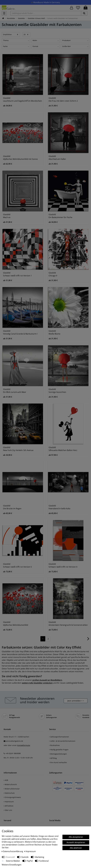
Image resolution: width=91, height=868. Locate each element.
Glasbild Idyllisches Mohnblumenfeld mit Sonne (20, 158)
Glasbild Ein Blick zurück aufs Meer (15, 391)
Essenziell (10, 857)
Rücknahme (54, 745)
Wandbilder (11, 18)
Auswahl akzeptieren (76, 842)
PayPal (30, 861)
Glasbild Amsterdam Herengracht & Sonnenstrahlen (68, 624)
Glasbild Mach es (7, 216)
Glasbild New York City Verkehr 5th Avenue (18, 449)
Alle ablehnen (76, 848)
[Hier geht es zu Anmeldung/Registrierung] (72, 8)
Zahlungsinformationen (59, 737)
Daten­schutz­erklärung (13, 851)
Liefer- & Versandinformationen (62, 741)
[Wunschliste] (78, 7)
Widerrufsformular (12, 789)
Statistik (25, 857)
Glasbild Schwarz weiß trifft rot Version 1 (17, 274)
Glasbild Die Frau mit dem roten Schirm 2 (63, 99)
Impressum (9, 802)
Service (52, 729)
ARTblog (53, 758)
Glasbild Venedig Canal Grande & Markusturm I (20, 332)
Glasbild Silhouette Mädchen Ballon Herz (63, 449)
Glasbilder (21, 18)
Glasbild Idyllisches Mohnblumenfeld (16, 624)
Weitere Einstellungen (12, 865)
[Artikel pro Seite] (26, 34)
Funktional (44, 861)
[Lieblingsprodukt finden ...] (46, 13)
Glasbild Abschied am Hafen (57, 158)
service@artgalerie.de (14, 741)
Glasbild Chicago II (53, 274)
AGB (6, 780)
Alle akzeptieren (76, 837)
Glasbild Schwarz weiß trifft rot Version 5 (17, 565)
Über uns (8, 810)
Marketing (40, 857)
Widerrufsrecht (10, 784)
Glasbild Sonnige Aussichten (57, 391)
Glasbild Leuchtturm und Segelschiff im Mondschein (23, 99)
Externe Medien (13, 861)
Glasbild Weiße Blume (54, 332)
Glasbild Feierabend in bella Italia (59, 507)
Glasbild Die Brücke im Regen (12, 507)
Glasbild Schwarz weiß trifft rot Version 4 (63, 565)
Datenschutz (9, 793)
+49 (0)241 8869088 (13, 753)
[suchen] (84, 13)
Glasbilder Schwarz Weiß (36, 18)
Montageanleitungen (58, 754)
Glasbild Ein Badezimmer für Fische (60, 216)
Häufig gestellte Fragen (59, 750)
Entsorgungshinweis (12, 797)
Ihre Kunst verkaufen (58, 762)
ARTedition (9, 806)
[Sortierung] (11, 34)
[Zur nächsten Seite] (88, 640)
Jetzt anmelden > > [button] (76, 701)
